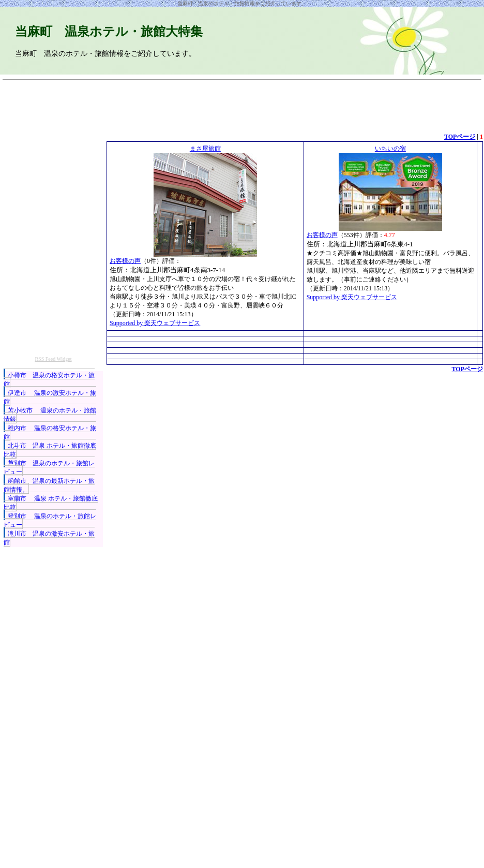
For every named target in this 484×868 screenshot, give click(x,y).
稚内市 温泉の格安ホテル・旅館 (50, 432)
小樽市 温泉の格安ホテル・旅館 (49, 380)
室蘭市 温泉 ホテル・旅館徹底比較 (51, 503)
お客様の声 (125, 261)
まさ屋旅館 (205, 149)
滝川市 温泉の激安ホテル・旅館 (49, 538)
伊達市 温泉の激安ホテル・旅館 (50, 397)
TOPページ (460, 137)
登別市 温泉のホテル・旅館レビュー (50, 520)
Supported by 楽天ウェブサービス (155, 323)
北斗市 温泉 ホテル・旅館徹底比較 (50, 450)
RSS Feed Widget (53, 359)
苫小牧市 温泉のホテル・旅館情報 (50, 415)
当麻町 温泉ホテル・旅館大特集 (109, 32)
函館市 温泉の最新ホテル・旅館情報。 (49, 485)
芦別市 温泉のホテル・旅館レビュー (49, 468)
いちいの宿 (390, 149)
